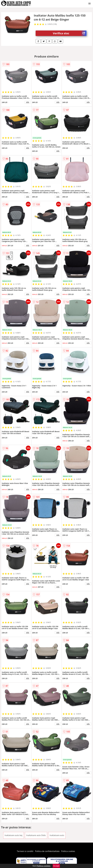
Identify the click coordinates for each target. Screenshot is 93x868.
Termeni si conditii (25, 851)
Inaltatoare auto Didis (36, 835)
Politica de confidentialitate (47, 851)
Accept (56, 866)
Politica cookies (68, 851)
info (28, 102)
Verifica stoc (70, 33)
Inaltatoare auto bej (14, 835)
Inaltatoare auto (57, 835)
